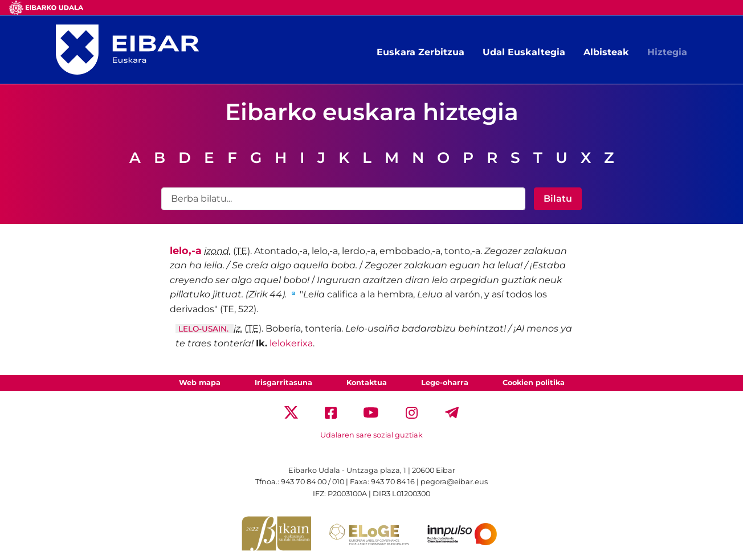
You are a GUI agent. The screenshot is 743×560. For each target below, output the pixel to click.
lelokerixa (291, 343)
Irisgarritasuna (283, 383)
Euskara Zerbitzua (421, 52)
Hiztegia (667, 52)
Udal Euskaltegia (524, 52)
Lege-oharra (445, 383)
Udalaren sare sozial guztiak (371, 435)
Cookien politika (534, 383)
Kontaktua (367, 383)
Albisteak (606, 52)
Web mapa (200, 383)
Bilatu (558, 199)
